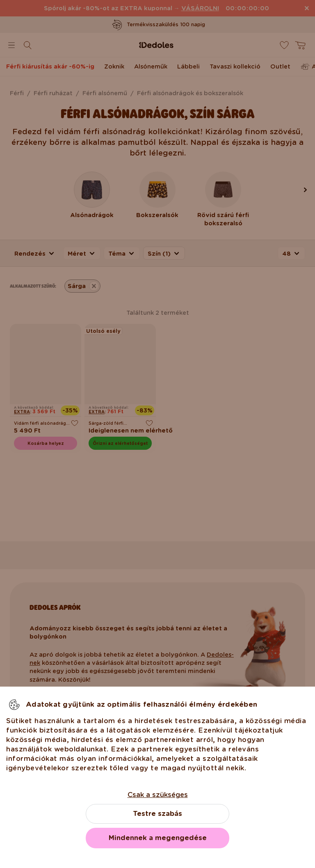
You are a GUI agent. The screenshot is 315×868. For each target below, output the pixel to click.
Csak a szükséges (158, 795)
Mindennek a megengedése (158, 838)
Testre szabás (157, 814)
